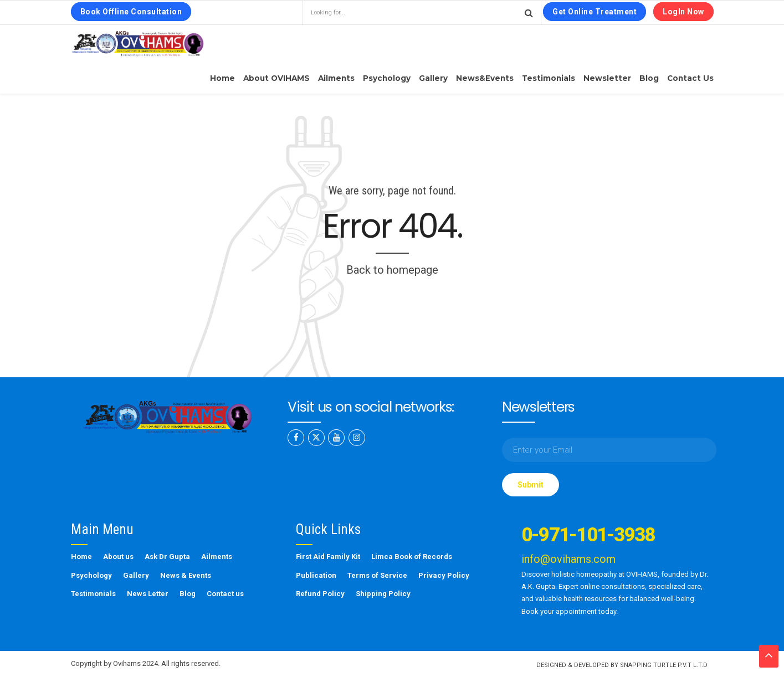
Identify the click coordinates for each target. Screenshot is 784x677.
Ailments (336, 78)
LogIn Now (683, 12)
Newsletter (607, 78)
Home (222, 78)
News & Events (186, 575)
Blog (649, 78)
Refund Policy (320, 594)
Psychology (387, 78)
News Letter (148, 594)
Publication (316, 575)
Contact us (690, 78)
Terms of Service (377, 575)
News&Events (485, 78)
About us (118, 557)
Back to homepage (392, 270)
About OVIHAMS (276, 78)
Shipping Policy (383, 594)
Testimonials (549, 78)
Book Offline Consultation (131, 12)
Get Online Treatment (595, 12)
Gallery (433, 78)
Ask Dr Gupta (167, 557)
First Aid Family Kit (328, 557)
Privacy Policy (444, 575)
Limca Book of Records (412, 557)
